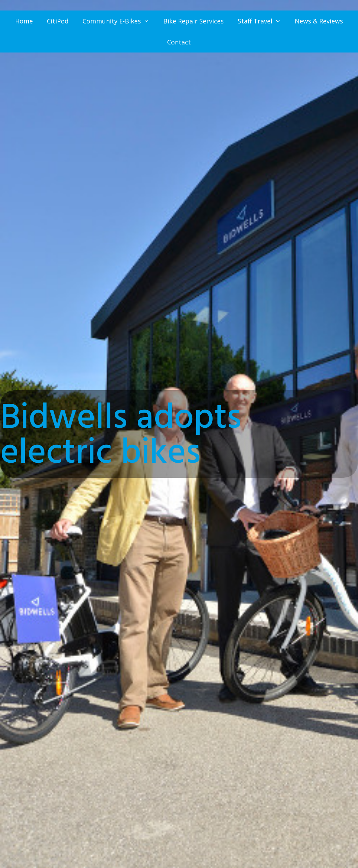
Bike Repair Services (194, 21)
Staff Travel (263, 21)
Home (24, 21)
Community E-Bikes (119, 21)
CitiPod (58, 21)
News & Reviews (319, 21)
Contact (179, 42)
